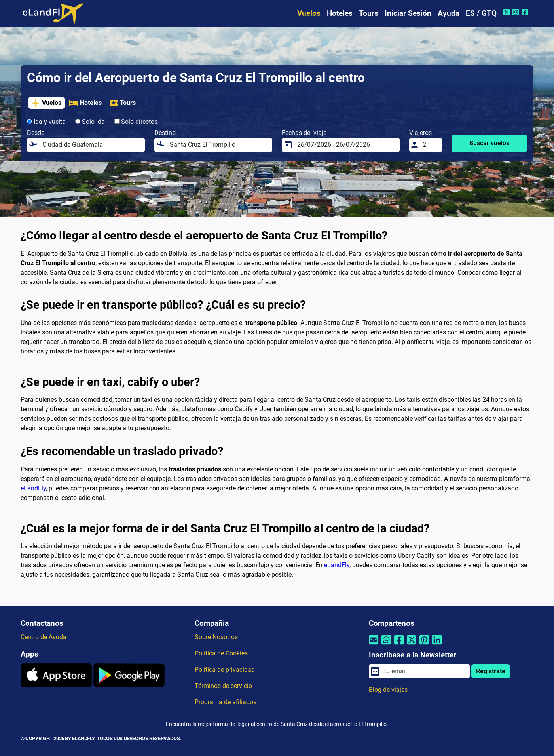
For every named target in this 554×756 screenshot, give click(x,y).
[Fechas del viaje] (346, 145)
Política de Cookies (221, 653)
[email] (425, 671)
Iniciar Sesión (408, 13)
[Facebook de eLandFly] (526, 12)
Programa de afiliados (226, 702)
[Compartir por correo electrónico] (374, 645)
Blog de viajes (388, 690)
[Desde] (91, 145)
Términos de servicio (223, 686)
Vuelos (309, 13)
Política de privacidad (225, 670)
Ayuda (449, 13)
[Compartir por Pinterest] (424, 645)
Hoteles (340, 13)
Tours (369, 13)
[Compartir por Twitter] (412, 645)
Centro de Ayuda (44, 637)
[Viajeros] (430, 145)
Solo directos (136, 122)
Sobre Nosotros (216, 637)
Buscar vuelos (489, 143)
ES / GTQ (481, 13)
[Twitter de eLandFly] (508, 12)
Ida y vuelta (46, 122)
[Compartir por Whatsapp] (386, 645)
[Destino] (219, 145)
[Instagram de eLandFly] (517, 12)
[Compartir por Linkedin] (437, 645)
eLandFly (33, 488)
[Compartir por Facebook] (399, 645)
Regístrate (491, 671)
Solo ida (90, 122)
